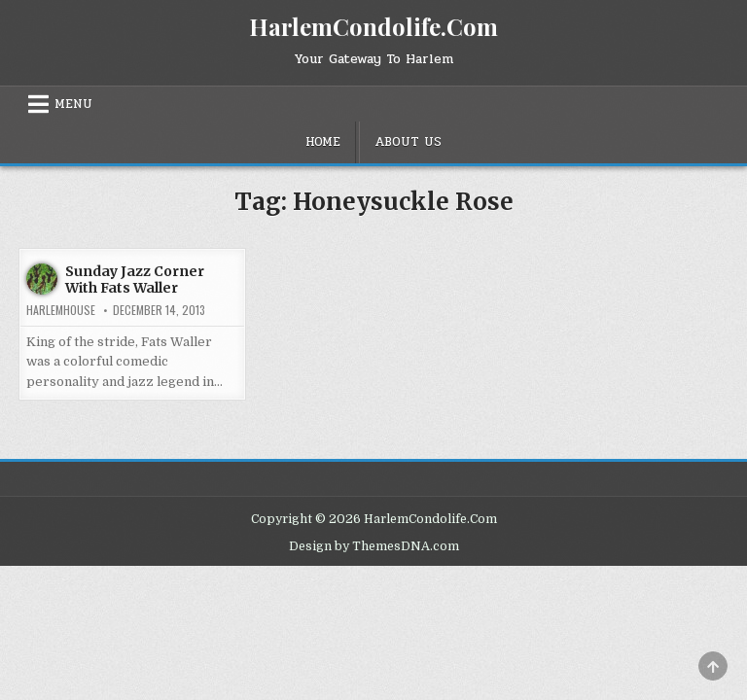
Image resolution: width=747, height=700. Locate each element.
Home (323, 142)
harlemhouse (61, 310)
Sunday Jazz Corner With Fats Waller (135, 280)
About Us (408, 142)
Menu (73, 104)
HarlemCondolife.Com (373, 26)
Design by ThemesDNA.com (374, 546)
